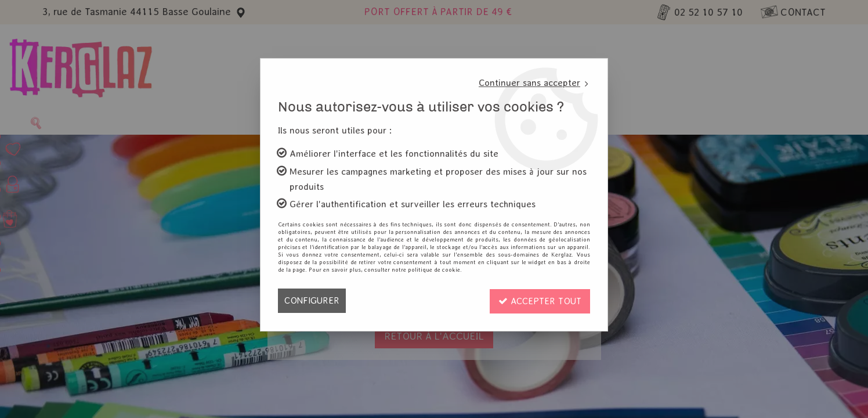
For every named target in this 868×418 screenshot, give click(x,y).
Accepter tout (539, 300)
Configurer (312, 300)
